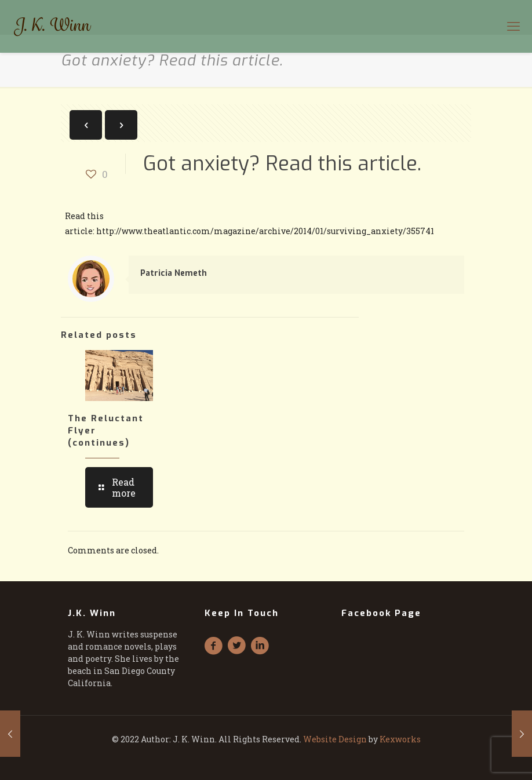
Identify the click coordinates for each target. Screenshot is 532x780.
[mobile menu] (513, 26)
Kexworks (400, 739)
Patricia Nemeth (174, 273)
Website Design (335, 739)
